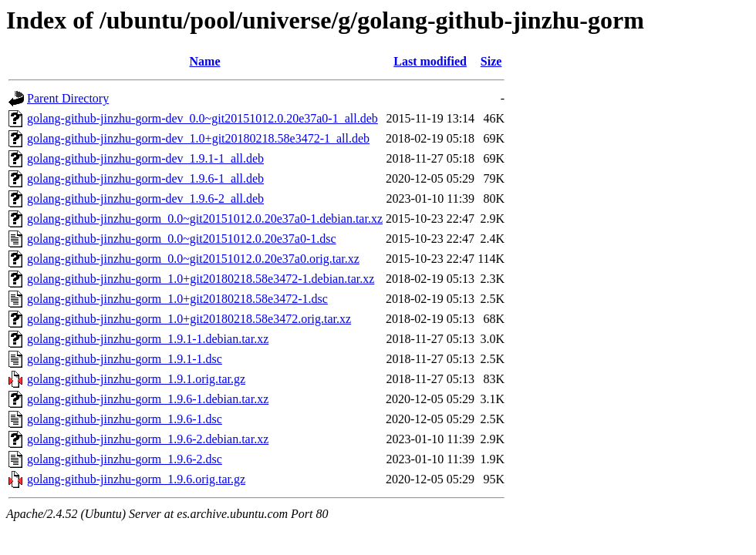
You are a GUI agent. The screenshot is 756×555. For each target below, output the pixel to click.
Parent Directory (68, 98)
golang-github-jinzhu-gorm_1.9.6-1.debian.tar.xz (148, 399)
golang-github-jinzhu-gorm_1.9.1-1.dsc (125, 359)
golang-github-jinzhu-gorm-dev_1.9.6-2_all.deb (145, 198)
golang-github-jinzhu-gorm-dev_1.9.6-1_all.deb (145, 178)
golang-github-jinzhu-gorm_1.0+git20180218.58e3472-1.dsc (177, 299)
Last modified (430, 61)
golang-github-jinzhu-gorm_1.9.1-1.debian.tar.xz (148, 339)
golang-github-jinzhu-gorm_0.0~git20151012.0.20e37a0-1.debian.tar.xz (205, 219)
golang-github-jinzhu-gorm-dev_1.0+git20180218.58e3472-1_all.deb (198, 138)
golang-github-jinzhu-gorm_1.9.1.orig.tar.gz (136, 379)
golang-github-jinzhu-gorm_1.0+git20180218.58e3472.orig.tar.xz (189, 319)
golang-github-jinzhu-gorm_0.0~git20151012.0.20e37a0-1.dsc (182, 239)
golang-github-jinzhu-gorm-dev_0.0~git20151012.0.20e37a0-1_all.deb (202, 118)
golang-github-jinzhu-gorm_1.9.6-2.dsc (125, 459)
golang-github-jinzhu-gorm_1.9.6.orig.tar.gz (136, 479)
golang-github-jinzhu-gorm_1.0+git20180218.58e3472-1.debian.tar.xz (201, 279)
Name (205, 61)
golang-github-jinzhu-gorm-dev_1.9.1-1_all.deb (145, 158)
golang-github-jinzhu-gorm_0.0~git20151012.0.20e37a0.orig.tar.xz (193, 259)
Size (491, 61)
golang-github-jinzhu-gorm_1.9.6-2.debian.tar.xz (148, 439)
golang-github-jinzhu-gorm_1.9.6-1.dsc (125, 419)
